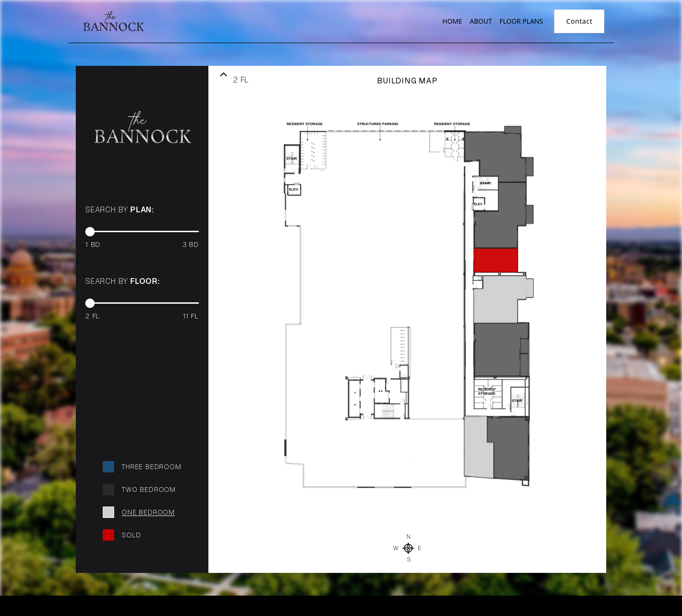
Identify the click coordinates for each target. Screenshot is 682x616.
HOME (452, 21)
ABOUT (481, 21)
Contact (579, 21)
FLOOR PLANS (521, 21)
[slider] (90, 232)
